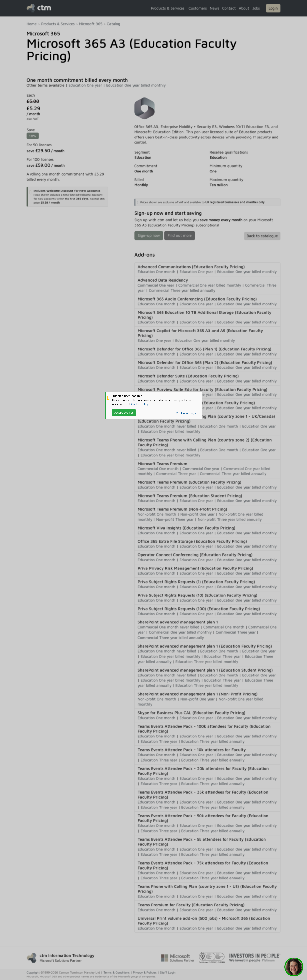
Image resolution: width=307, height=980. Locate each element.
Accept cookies (124, 413)
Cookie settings (186, 413)
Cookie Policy (140, 404)
